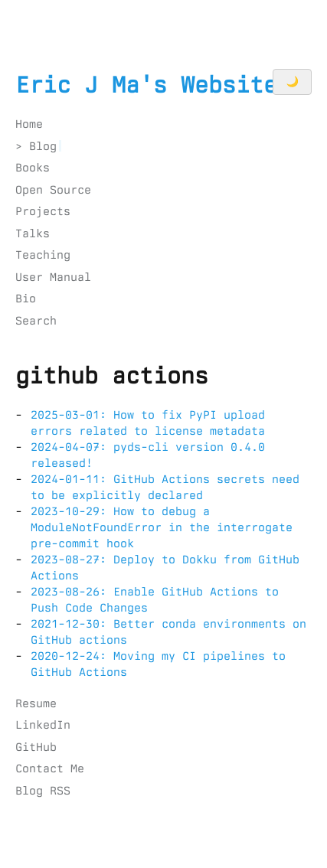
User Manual (53, 277)
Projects (43, 211)
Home (29, 124)
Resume (36, 703)
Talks (33, 233)
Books (33, 168)
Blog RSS (43, 791)
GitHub (36, 747)
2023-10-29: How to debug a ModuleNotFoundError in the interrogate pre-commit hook (162, 527)
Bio (26, 299)
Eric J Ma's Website (146, 85)
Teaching (43, 255)
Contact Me (50, 768)
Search (36, 321)
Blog (43, 146)
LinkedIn (43, 725)
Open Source (53, 190)
